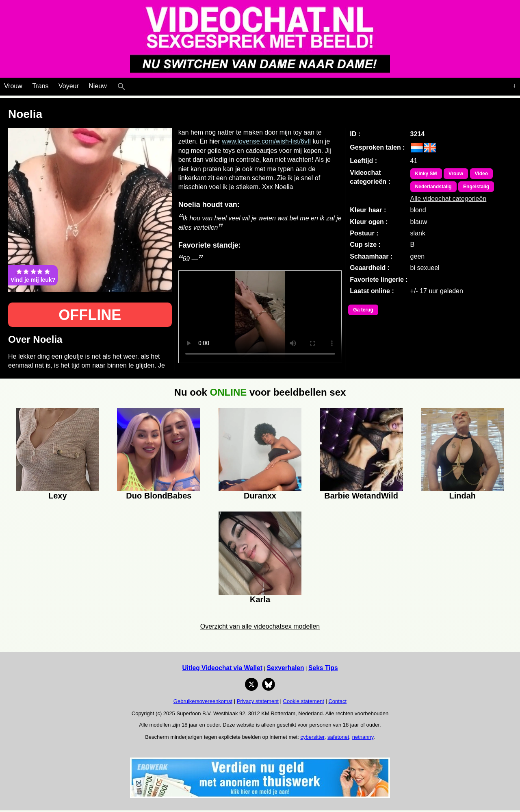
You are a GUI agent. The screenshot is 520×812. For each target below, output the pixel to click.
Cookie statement (304, 701)
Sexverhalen (286, 668)
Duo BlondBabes (159, 496)
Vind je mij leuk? (33, 275)
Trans (40, 86)
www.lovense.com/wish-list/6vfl (266, 141)
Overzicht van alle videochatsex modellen (260, 626)
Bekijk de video (260, 317)
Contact (337, 701)
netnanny (363, 737)
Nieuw (97, 86)
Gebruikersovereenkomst (203, 701)
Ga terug (363, 310)
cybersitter (312, 737)
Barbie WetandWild (361, 496)
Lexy (58, 496)
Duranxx (260, 496)
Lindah (462, 496)
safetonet (338, 737)
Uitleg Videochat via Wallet (222, 668)
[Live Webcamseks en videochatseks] (133, 85)
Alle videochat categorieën (448, 199)
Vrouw (13, 86)
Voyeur (69, 86)
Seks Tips (323, 668)
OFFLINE (90, 315)
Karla (260, 599)
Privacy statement (258, 701)
